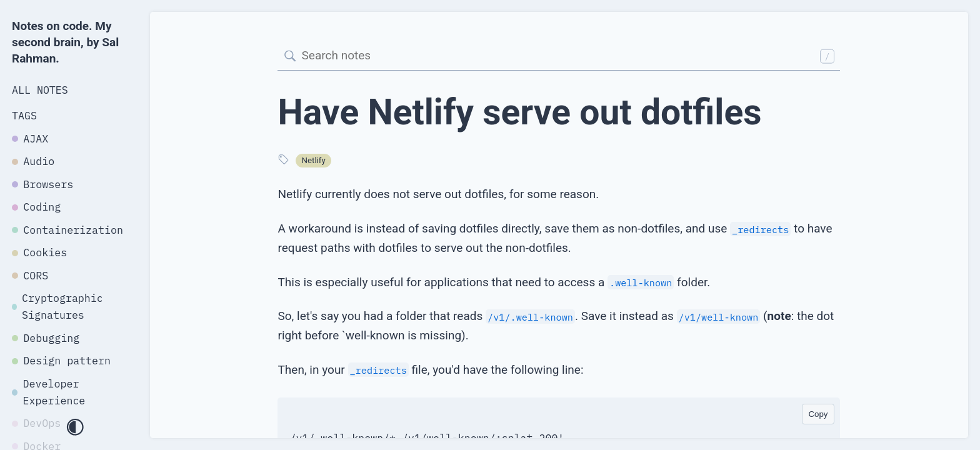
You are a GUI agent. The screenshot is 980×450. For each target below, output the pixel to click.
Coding (36, 207)
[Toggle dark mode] (75, 428)
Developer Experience (48, 392)
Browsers (42, 184)
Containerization (67, 230)
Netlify (314, 160)
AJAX (30, 139)
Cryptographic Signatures (57, 307)
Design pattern (61, 361)
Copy (818, 414)
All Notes (40, 90)
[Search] (559, 57)
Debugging (46, 338)
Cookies (39, 252)
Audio (33, 161)
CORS (30, 276)
